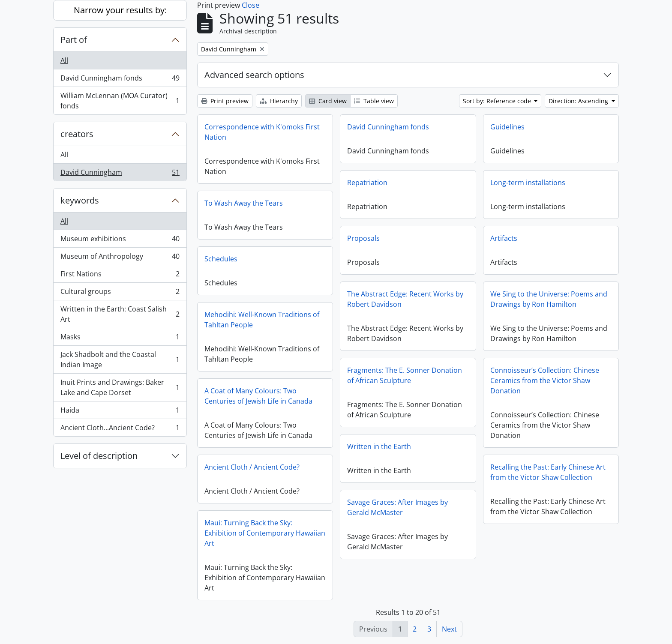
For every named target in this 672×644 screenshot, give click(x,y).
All (64, 60)
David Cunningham (120, 174)
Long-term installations (528, 183)
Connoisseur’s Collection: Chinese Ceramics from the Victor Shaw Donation (545, 380)
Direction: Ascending (579, 101)
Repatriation (367, 183)
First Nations (120, 276)
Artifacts (504, 238)
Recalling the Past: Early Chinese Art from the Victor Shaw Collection (548, 472)
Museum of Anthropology (120, 258)
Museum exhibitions (120, 241)
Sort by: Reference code (498, 101)
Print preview (225, 101)
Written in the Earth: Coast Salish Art (120, 314)
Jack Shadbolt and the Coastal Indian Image (120, 359)
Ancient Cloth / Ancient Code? (252, 467)
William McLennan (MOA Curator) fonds (120, 101)
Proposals (363, 238)
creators (77, 134)
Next (449, 629)
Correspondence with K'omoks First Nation (262, 132)
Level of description (99, 456)
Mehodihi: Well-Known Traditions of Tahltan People (262, 320)
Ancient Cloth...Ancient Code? (120, 429)
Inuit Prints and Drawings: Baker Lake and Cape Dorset (120, 387)
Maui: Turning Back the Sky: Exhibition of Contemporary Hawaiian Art (265, 533)
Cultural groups (120, 293)
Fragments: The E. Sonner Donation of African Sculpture (405, 375)
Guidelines (507, 127)
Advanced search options (254, 75)
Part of (74, 40)
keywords (80, 200)
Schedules (221, 259)
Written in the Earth (379, 446)
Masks (120, 339)
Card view (328, 101)
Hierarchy (279, 101)
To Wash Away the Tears (244, 203)
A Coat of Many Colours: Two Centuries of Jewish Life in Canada (258, 396)
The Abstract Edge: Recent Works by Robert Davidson (405, 299)
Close (250, 5)
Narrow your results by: (120, 10)
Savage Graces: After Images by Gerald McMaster (397, 507)
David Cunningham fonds (120, 80)
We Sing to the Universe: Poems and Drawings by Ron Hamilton (549, 299)
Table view (374, 101)
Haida (120, 412)
